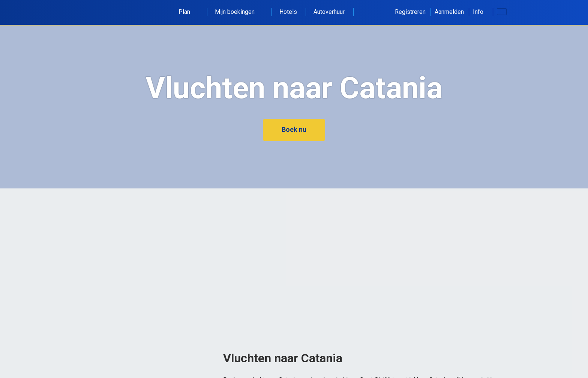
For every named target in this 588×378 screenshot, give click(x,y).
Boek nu (294, 129)
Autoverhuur (329, 12)
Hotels (288, 12)
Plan (188, 12)
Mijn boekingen (239, 12)
